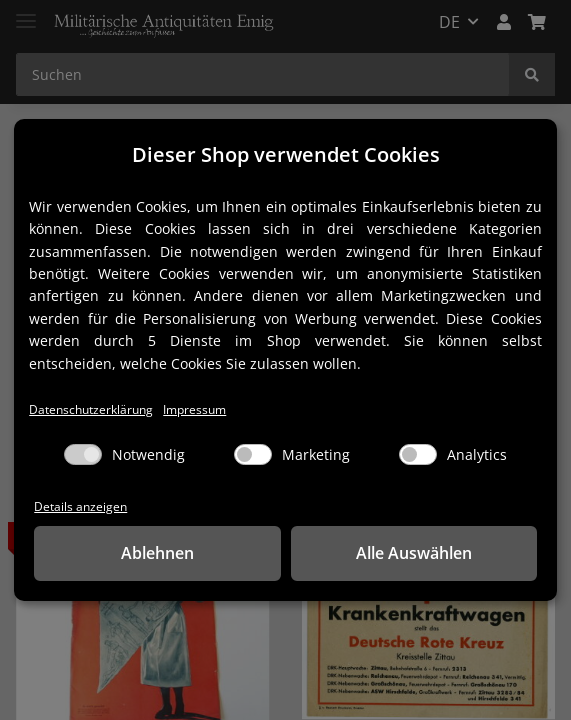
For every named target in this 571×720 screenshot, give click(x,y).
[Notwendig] (83, 454)
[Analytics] (418, 454)
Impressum (205, 408)
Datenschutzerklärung (95, 408)
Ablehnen (157, 554)
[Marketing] (253, 454)
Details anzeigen (82, 506)
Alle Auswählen (414, 554)
